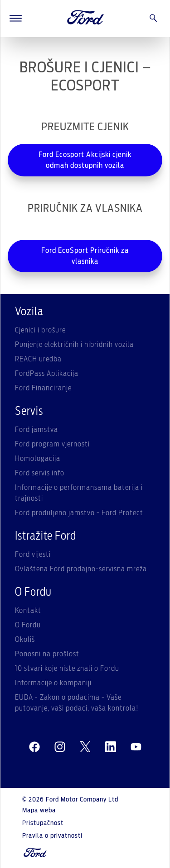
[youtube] (136, 747)
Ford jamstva (36, 430)
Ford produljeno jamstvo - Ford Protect (79, 513)
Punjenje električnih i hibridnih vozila (74, 345)
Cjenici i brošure (40, 330)
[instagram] (60, 747)
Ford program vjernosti (52, 444)
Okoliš (25, 640)
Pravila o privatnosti (52, 836)
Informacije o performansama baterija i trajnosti (79, 493)
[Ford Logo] (86, 19)
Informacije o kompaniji (53, 683)
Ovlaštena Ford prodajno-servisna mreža (81, 569)
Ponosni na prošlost (47, 654)
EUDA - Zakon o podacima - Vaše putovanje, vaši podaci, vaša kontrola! (77, 703)
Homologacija (38, 459)
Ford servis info (40, 473)
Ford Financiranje (43, 388)
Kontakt (28, 611)
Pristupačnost (43, 823)
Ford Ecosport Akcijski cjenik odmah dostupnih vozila (85, 160)
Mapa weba (39, 811)
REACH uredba (38, 359)
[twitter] (85, 747)
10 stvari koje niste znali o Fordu (67, 669)
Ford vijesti (33, 555)
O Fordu (28, 625)
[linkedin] (111, 747)
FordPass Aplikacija (47, 374)
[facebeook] (34, 747)
